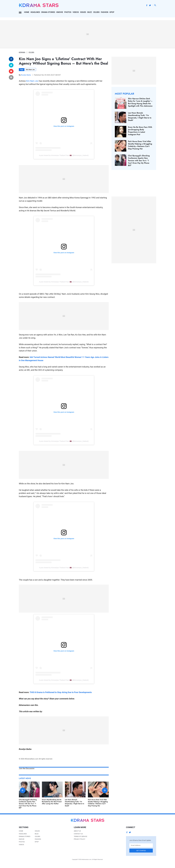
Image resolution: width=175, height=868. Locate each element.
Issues (83, 12)
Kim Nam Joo (30, 70)
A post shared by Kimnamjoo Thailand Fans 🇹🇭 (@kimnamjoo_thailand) (64, 155)
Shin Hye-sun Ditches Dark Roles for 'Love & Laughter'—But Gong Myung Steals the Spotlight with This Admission (140, 102)
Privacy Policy (79, 839)
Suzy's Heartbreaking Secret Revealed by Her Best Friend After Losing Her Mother (52, 802)
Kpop (112, 12)
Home (27, 12)
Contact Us (78, 834)
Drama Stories (48, 12)
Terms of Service (80, 836)
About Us (77, 831)
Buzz (90, 12)
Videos (76, 12)
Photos (68, 12)
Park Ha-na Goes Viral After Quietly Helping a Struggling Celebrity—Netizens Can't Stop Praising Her (98, 803)
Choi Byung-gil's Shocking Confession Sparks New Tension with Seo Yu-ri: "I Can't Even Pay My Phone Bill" (28, 804)
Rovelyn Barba (26, 75)
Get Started (141, 851)
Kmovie (60, 12)
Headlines (35, 12)
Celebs (96, 12)
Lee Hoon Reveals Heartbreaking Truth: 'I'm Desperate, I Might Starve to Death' (75, 803)
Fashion (105, 12)
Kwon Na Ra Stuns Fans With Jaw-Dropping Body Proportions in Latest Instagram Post (140, 131)
